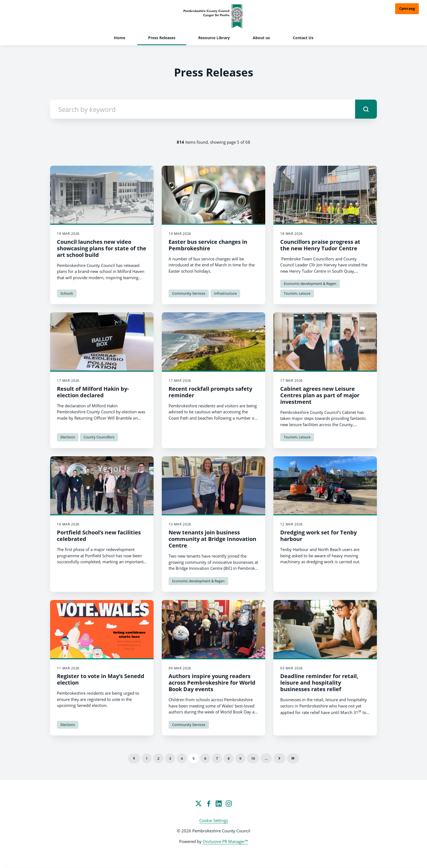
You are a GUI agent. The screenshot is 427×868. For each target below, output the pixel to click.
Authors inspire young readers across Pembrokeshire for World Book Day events (212, 683)
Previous (134, 758)
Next (279, 758)
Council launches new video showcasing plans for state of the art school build (102, 248)
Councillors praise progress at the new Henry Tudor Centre (320, 245)
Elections (68, 437)
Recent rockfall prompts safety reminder (210, 392)
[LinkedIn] (219, 804)
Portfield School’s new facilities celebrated (99, 536)
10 (253, 758)
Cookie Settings (214, 820)
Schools (67, 293)
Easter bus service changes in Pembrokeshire (208, 245)
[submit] (366, 109)
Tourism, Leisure (297, 293)
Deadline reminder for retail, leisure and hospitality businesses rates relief (319, 683)
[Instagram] (229, 804)
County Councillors (99, 437)
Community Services (189, 293)
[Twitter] (199, 804)
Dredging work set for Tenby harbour (318, 536)
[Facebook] (209, 804)
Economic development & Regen (310, 284)
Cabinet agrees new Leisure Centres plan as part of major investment (320, 395)
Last (293, 758)
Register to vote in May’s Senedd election (101, 679)
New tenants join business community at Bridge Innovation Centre (212, 539)
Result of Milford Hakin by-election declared (93, 392)
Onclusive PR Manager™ (225, 841)
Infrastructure (225, 293)
